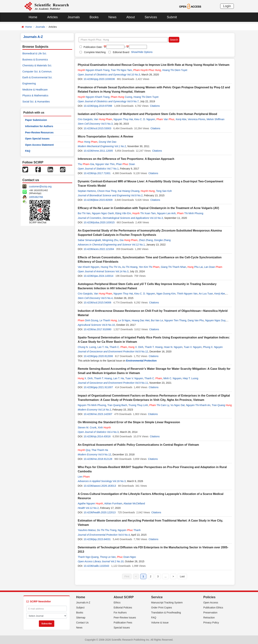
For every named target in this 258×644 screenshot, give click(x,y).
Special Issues (122, 628)
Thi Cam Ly (159, 405)
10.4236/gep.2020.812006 (98, 356)
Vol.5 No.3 (107, 124)
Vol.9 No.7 (133, 101)
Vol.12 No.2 (92, 508)
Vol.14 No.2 (105, 410)
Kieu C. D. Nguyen (145, 119)
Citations (155, 106)
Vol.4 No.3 (113, 432)
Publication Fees (123, 623)
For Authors (120, 613)
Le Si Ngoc (124, 320)
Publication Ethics (213, 608)
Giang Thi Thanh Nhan (174, 267)
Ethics (117, 603)
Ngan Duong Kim (166, 294)
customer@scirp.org (40, 186)
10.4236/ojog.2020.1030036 (99, 79)
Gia (128, 240)
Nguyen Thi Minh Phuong (92, 405)
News (112, 17)
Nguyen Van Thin (105, 164)
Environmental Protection (141, 361)
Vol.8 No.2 (137, 195)
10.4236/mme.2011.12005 (98, 151)
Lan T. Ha (103, 347)
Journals (74, 17)
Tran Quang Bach (117, 405)
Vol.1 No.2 (120, 146)
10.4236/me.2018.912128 (98, 459)
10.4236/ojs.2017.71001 (97, 173)
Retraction (209, 618)
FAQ (28, 151)
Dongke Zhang (162, 240)
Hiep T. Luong (190, 378)
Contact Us (82, 623)
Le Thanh (108, 320)
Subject (80, 608)
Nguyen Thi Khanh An (198, 405)
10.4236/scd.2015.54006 (97, 303)
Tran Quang (222, 405)
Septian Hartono (87, 191)
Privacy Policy (211, 623)
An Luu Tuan (206, 294)
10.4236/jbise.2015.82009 (98, 200)
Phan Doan (126, 164)
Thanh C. (118, 347)
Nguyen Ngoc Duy (215, 320)
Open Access (211, 603)
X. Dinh (136, 347)
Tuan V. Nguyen (193, 347)
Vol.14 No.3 (122, 271)
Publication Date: (93, 47)
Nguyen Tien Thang (175, 320)
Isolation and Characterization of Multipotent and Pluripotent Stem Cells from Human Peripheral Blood (147, 114)
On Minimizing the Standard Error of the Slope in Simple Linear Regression (129, 422)
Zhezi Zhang (146, 240)
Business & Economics (35, 60)
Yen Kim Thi (149, 267)
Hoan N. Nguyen (173, 347)
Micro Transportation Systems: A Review (105, 137)
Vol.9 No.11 (142, 383)
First (127, 576)
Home (33, 17)
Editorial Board (121, 52)
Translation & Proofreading (166, 613)
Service (157, 597)
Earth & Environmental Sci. (37, 77)
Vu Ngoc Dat (178, 405)
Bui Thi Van (84, 213)
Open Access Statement (39, 145)
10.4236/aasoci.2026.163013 (100, 486)
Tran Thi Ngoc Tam (121, 70)
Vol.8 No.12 (142, 352)
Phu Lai (195, 267)
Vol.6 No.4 (124, 535)
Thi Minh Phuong (190, 213)
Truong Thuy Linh (138, 405)
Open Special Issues (37, 139)
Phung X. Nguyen (213, 347)
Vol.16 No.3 (119, 481)
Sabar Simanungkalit (89, 240)
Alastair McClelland (134, 503)
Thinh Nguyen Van (187, 294)
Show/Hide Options (142, 52)
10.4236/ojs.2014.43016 (97, 436)
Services (151, 17)
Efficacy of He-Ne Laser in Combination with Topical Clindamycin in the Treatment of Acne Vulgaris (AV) (148, 208)
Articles (52, 17)
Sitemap (81, 618)
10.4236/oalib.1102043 (96, 566)
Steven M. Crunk (87, 427)
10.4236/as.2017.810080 (98, 329)
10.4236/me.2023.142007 (98, 414)
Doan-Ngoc (127, 557)
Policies (209, 597)
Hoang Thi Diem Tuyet (175, 70)
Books (94, 17)
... (166, 576)
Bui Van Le (157, 320)
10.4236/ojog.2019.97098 (98, 106)
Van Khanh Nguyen (89, 267)
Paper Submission (36, 120)
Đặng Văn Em (123, 213)
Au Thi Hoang (130, 267)
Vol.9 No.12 (105, 454)
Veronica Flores (196, 119)
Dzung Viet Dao (108, 142)
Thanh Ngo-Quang (88, 557)
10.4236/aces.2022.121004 (99, 249)
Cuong (121, 97)
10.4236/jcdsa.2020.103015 (99, 222)
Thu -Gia (86, 164)
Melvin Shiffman (215, 119)
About (131, 17)
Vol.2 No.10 (117, 561)
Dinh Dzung (88, 320)
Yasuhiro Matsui (87, 530)
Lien (84, 477)
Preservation (210, 613)
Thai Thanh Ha (100, 450)
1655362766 (36, 197)
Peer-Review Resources (39, 132)
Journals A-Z (83, 603)
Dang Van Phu (196, 320)
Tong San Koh (164, 191)
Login (227, 6)
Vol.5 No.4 (107, 298)
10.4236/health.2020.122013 (100, 512)
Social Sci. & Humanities (36, 102)
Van (103, 119)
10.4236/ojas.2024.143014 (99, 276)
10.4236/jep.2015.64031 (97, 539)
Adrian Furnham (113, 503)
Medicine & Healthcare (35, 90)
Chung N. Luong (87, 347)
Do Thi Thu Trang (107, 530)
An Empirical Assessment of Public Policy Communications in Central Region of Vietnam (138, 445)
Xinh (104, 427)
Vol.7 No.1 (113, 169)
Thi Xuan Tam (144, 213)
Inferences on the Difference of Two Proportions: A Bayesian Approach (126, 159)
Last (182, 576)
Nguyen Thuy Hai (123, 119)
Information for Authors (39, 126)
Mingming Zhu (110, 240)
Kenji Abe (181, 119)
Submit (172, 17)
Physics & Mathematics (35, 95)
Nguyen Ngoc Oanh (103, 213)
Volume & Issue (160, 623)
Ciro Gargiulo (85, 119)
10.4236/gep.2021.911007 (98, 387)
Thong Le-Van (108, 557)
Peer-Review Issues (125, 618)
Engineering (29, 83)
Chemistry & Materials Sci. (37, 65)
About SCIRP (124, 597)
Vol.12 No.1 (138, 245)
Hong (88, 142)
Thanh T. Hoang (154, 347)
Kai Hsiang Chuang (129, 191)
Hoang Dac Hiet (141, 320)
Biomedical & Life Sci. (34, 53)
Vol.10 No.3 (133, 75)
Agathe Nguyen (90, 503)
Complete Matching (95, 52)
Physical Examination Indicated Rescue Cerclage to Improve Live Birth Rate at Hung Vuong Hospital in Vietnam (154, 65)
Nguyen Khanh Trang (94, 70)
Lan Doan (213, 267)
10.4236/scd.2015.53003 (97, 128)
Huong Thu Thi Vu (111, 267)
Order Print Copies (162, 608)
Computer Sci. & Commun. (37, 72)
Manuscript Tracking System (167, 603)
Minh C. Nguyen (172, 378)
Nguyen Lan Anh (166, 213)
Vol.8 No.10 (108, 325)
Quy (84, 450)
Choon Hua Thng (107, 191)
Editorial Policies (123, 608)
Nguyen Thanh (129, 530)
